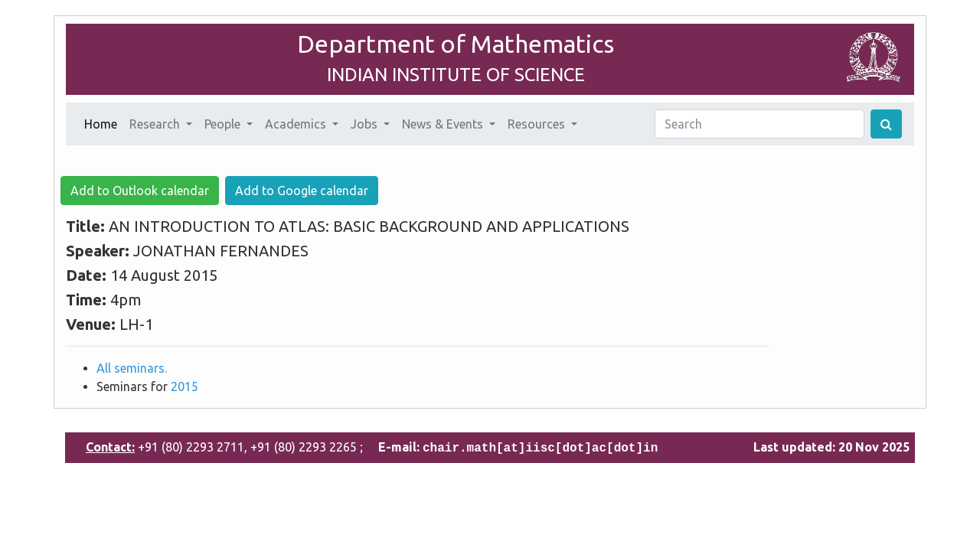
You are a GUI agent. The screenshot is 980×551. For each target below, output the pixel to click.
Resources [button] (538, 124)
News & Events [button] (444, 124)
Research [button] (156, 124)
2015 (185, 386)
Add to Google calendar (302, 191)
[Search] (759, 124)
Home (104, 122)
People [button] (224, 124)
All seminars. (132, 368)
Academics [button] (297, 124)
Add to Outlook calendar (140, 191)
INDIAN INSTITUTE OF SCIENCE (456, 75)
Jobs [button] (366, 124)
